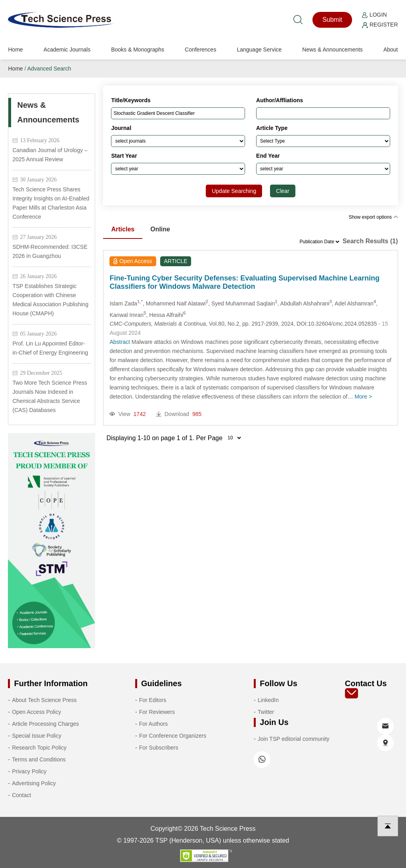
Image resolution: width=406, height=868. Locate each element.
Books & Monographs (138, 50)
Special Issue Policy (37, 736)
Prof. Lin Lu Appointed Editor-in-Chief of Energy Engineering (50, 348)
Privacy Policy (29, 771)
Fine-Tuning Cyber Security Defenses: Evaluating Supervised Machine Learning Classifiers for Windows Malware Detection (244, 282)
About (391, 50)
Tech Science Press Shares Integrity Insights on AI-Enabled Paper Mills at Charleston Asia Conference (51, 203)
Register (380, 25)
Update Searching (234, 191)
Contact (21, 795)
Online (160, 229)
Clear (282, 191)
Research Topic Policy (39, 748)
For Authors (153, 724)
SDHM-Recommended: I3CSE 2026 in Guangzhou (50, 251)
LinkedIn (268, 700)
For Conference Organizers (173, 736)
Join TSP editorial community (294, 739)
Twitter (266, 712)
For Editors (153, 700)
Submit (332, 20)
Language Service (259, 50)
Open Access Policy (36, 712)
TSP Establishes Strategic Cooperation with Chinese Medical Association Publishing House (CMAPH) (50, 300)
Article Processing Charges (45, 724)
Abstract (120, 342)
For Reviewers (157, 712)
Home (15, 50)
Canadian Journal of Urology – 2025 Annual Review (50, 155)
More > (363, 397)
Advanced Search (49, 69)
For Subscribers (159, 748)
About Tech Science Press (44, 700)
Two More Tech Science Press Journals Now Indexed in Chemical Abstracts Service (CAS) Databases (50, 396)
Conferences (200, 50)
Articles (123, 229)
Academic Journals (67, 50)
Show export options (373, 217)
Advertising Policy (34, 783)
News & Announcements (332, 50)
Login (374, 15)
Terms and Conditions (39, 759)
